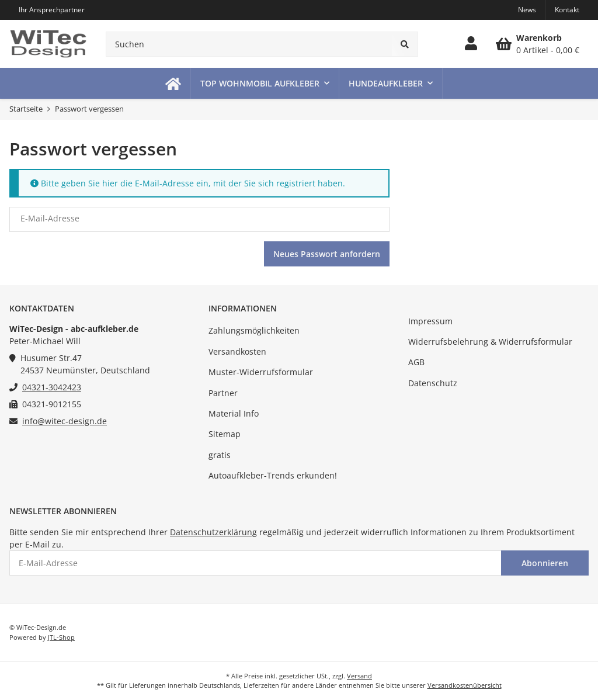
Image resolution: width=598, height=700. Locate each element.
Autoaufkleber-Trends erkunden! (273, 475)
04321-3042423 (52, 387)
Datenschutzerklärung (213, 532)
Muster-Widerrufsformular (261, 372)
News (527, 10)
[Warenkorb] (538, 44)
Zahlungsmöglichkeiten (254, 330)
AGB (416, 362)
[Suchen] (249, 44)
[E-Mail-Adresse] (255, 563)
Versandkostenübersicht (465, 685)
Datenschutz (433, 383)
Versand (359, 676)
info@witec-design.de (65, 421)
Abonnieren (545, 563)
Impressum (430, 321)
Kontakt (567, 10)
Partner (223, 393)
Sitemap (225, 434)
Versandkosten (237, 351)
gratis (220, 455)
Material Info (234, 413)
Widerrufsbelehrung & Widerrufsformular (490, 342)
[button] (471, 44)
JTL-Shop (61, 637)
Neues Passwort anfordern (327, 254)
